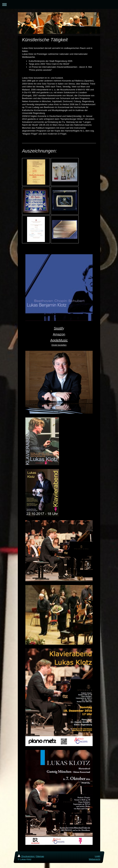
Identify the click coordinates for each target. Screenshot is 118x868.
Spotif (58, 328)
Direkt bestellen (59, 345)
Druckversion (26, 856)
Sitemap (40, 856)
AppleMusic (59, 340)
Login (97, 856)
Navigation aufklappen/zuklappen (59, 4)
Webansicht (94, 859)
